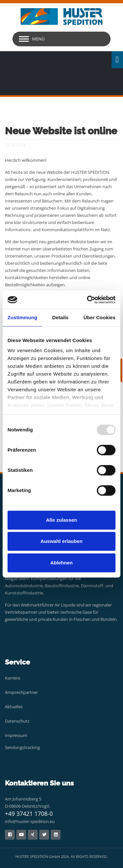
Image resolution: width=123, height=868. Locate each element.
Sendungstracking (22, 747)
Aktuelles (14, 707)
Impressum (16, 735)
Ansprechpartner (21, 692)
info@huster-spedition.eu (30, 821)
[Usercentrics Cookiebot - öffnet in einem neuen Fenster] (88, 300)
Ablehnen (61, 563)
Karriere (13, 678)
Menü (38, 39)
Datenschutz (17, 721)
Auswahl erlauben (61, 541)
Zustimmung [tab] (22, 317)
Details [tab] (61, 317)
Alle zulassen (61, 520)
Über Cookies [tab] (99, 317)
